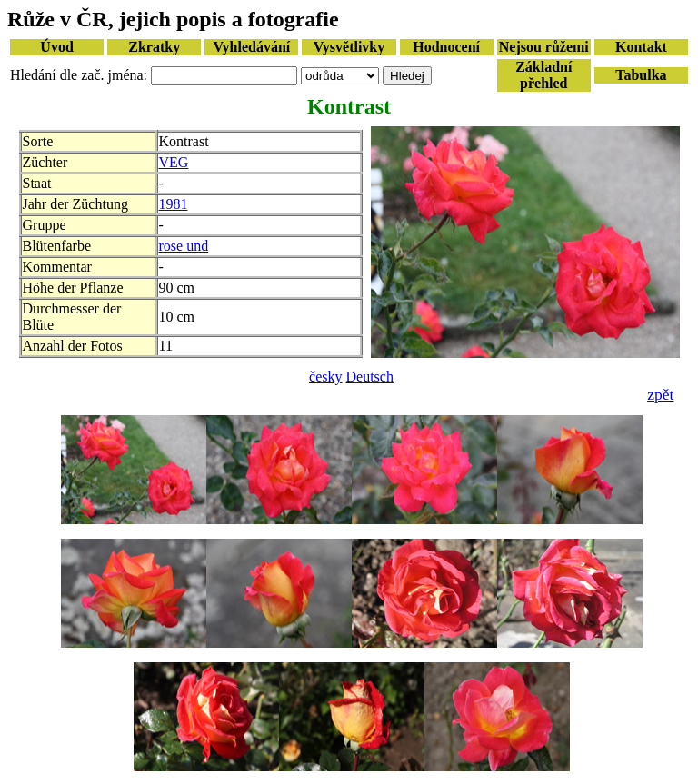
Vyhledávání (251, 47)
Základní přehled (543, 75)
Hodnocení (446, 47)
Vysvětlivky (349, 47)
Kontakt (641, 47)
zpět (660, 394)
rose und (184, 246)
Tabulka (641, 75)
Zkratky (154, 47)
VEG (174, 162)
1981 (174, 204)
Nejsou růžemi (544, 47)
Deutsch (370, 377)
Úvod (56, 47)
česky (325, 377)
